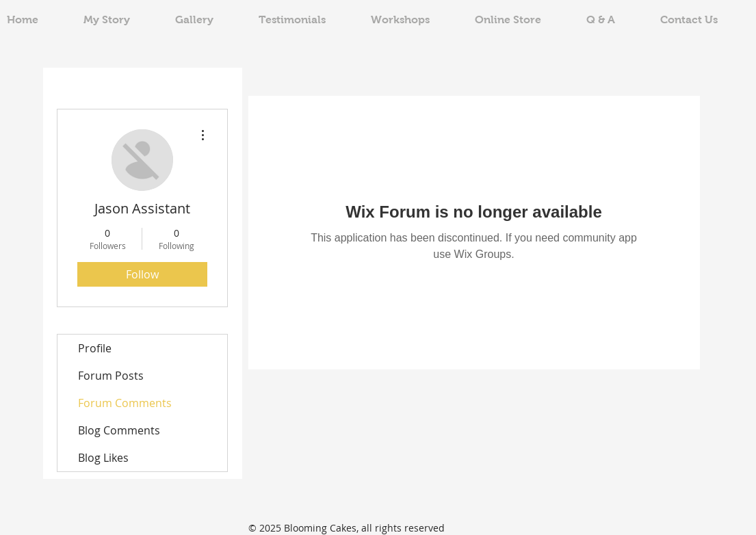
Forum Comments (125, 403)
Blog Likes (103, 458)
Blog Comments (119, 430)
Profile (95, 348)
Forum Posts (111, 376)
